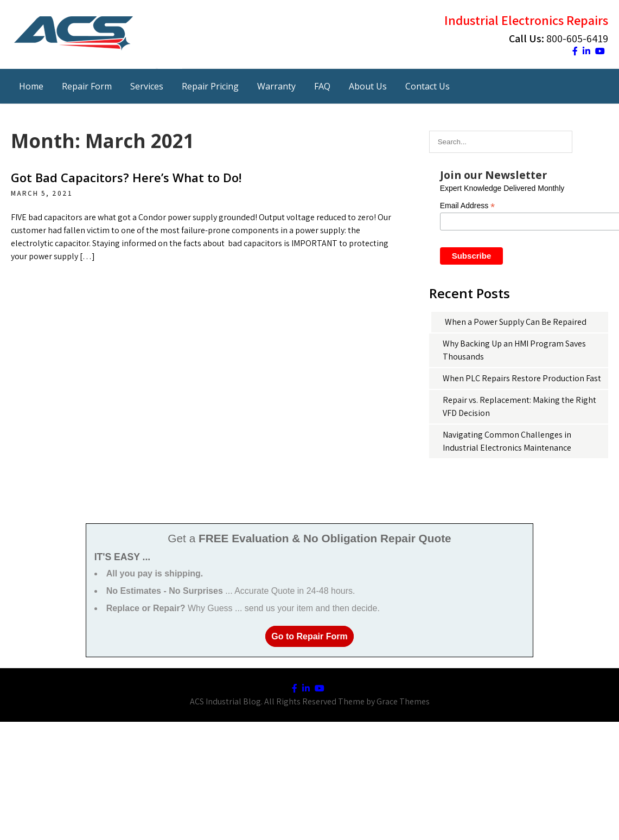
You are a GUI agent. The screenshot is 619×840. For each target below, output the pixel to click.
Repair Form (87, 86)
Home (31, 86)
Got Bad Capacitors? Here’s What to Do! (126, 177)
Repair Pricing (210, 86)
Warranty (276, 86)
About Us (368, 86)
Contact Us (427, 86)
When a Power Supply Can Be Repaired (516, 322)
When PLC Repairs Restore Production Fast (522, 378)
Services (147, 86)
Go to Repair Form (309, 636)
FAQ (322, 86)
